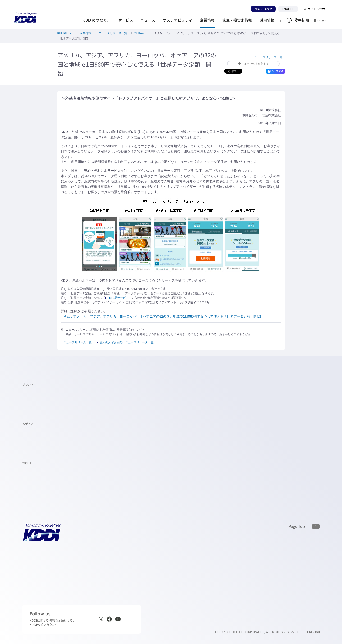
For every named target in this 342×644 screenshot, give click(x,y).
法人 (324, 20)
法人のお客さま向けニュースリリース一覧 (127, 342)
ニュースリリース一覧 (113, 33)
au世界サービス (117, 298)
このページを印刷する (253, 64)
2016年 (139, 33)
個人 (316, 20)
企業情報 (86, 33)
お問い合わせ (263, 9)
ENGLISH (288, 9)
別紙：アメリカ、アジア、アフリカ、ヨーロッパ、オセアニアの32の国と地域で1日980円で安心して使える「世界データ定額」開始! (162, 316)
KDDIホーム (65, 33)
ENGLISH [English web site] (314, 632)
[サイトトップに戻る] (26, 18)
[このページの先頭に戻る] (304, 527)
